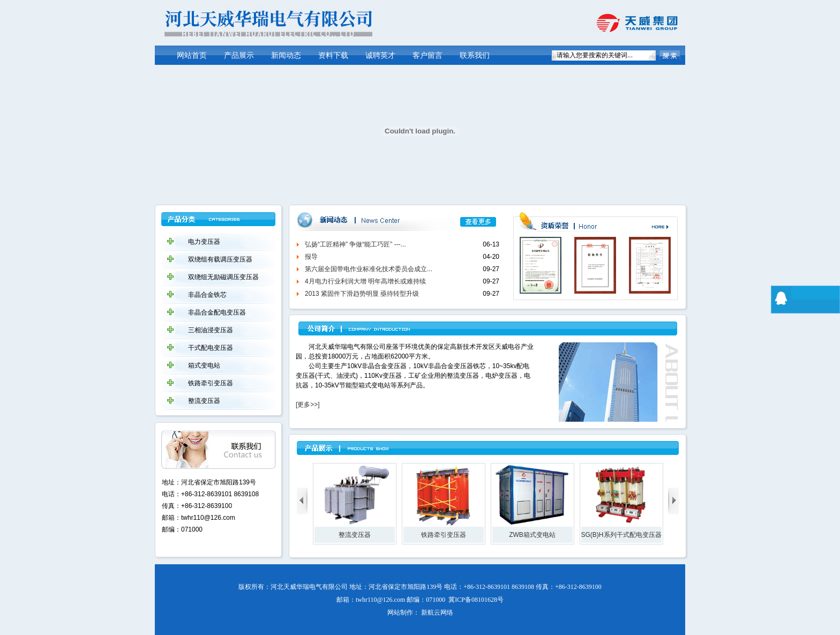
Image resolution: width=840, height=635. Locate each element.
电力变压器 (204, 242)
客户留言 (427, 55)
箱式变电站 (204, 365)
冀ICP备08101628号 (476, 600)
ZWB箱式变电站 (532, 535)
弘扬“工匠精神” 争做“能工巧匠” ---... (355, 244)
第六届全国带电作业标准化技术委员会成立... (369, 269)
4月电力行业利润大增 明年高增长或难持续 (365, 281)
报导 (311, 257)
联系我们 (475, 55)
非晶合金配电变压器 (217, 312)
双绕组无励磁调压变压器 (223, 277)
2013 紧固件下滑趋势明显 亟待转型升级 (362, 294)
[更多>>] (308, 405)
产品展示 (239, 55)
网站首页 (192, 55)
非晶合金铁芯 (207, 295)
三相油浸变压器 (211, 330)
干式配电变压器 (211, 348)
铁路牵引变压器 (211, 383)
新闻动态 (286, 55)
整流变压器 (204, 401)
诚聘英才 (380, 55)
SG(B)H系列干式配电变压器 (621, 535)
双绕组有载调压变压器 (220, 259)
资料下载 (333, 55)
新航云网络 (437, 612)
